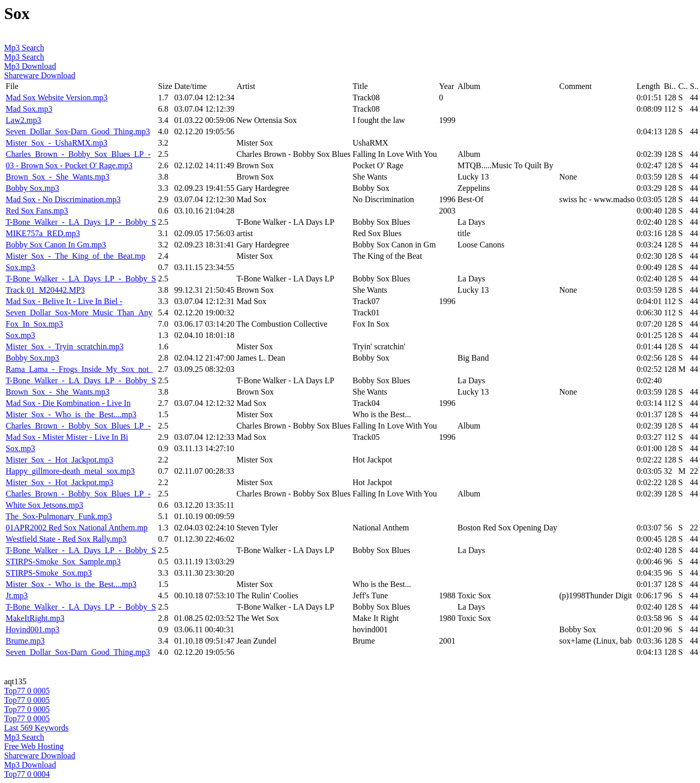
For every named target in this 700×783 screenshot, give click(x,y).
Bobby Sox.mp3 (32, 188)
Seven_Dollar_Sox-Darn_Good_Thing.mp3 (78, 131)
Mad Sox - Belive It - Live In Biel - (64, 301)
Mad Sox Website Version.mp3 (57, 97)
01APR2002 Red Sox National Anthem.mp (77, 528)
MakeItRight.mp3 (35, 618)
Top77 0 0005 (27, 691)
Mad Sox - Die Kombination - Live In (68, 403)
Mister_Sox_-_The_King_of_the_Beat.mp (76, 256)
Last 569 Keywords (36, 728)
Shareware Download (40, 75)
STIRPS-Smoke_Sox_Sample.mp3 (63, 562)
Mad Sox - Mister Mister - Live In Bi (67, 437)
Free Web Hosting (34, 746)
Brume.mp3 (25, 641)
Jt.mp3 (17, 595)
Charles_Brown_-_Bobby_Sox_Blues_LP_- (78, 154)
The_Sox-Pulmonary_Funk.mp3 (59, 516)
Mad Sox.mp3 (29, 109)
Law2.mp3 (23, 120)
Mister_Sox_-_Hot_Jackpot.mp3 (59, 460)
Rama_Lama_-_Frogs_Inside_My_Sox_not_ (79, 369)
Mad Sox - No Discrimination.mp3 (63, 199)
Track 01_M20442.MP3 (45, 290)
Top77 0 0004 (27, 774)
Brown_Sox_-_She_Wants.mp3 (58, 177)
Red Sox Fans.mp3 (37, 211)
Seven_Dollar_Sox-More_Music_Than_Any (79, 313)
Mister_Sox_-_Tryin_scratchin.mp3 (65, 346)
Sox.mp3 (20, 267)
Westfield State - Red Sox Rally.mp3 (66, 539)
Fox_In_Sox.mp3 (34, 324)
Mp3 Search (24, 48)
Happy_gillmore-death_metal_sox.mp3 (70, 471)
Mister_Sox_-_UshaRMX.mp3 (57, 143)
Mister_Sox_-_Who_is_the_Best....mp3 (71, 414)
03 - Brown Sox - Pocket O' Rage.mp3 (69, 165)
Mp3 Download (30, 66)
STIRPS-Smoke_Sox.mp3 (49, 573)
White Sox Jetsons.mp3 (44, 505)
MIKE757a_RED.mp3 (43, 233)
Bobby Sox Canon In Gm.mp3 (56, 245)
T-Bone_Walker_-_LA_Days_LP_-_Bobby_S (81, 222)
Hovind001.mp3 (32, 629)
